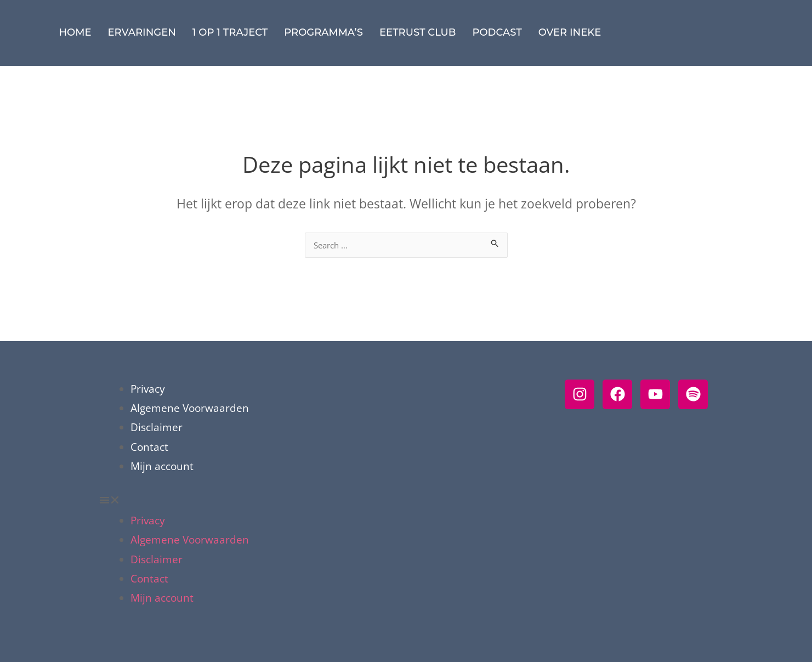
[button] (324, 502)
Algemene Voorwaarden (190, 408)
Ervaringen (142, 32)
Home (75, 32)
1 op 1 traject (230, 32)
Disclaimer (157, 427)
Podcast (497, 32)
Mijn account (162, 466)
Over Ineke (570, 32)
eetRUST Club (418, 32)
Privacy (148, 389)
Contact (149, 447)
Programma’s (323, 32)
